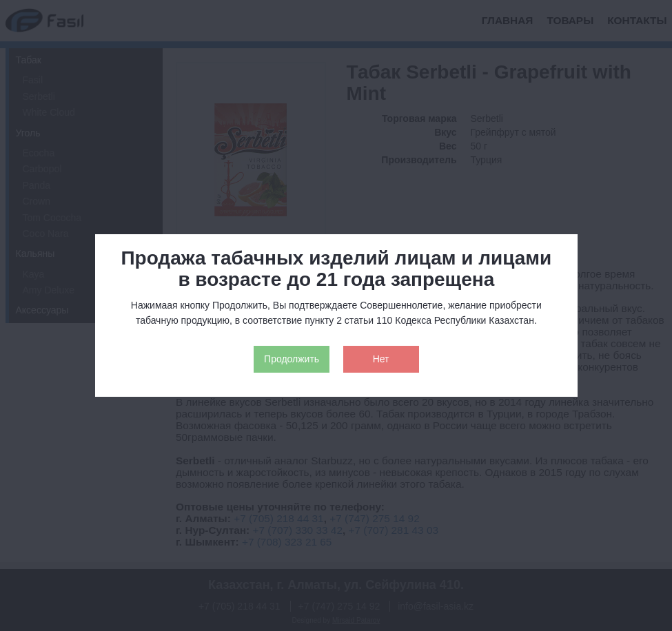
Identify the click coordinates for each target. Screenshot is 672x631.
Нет (381, 359)
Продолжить (292, 359)
